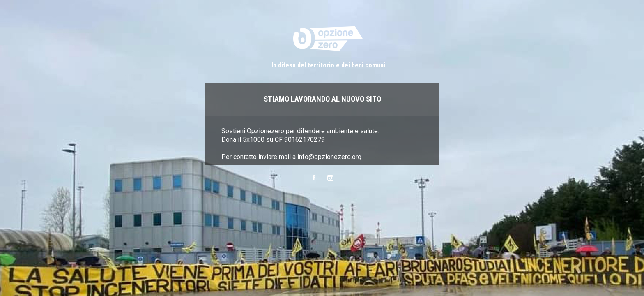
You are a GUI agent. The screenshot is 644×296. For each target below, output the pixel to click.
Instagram (330, 178)
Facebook (314, 178)
